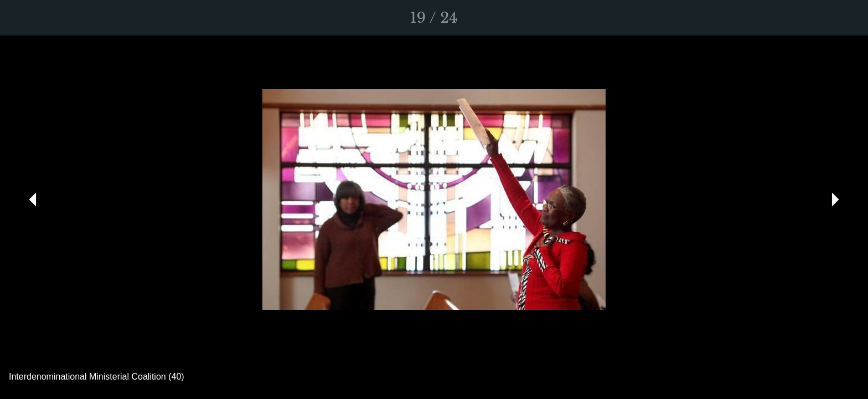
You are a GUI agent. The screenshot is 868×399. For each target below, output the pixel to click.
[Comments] (846, 18)
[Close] (22, 18)
